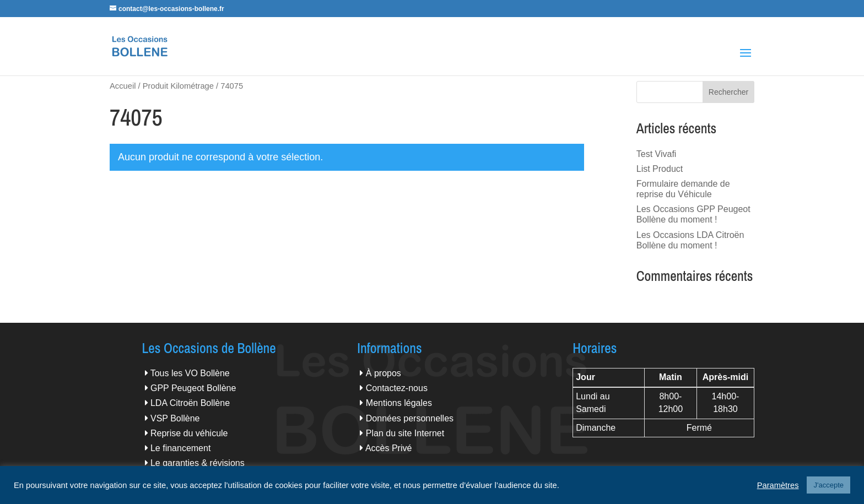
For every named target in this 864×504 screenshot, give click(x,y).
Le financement (180, 448)
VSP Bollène (175, 418)
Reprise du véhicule (189, 433)
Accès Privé (388, 448)
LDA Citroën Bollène (190, 403)
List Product (660, 169)
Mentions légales (399, 403)
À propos (384, 373)
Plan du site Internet (405, 433)
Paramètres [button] (778, 485)
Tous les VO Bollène (190, 373)
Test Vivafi (657, 154)
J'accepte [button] (828, 485)
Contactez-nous (397, 388)
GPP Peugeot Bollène (193, 388)
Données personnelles (410, 418)
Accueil (123, 86)
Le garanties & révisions (198, 463)
